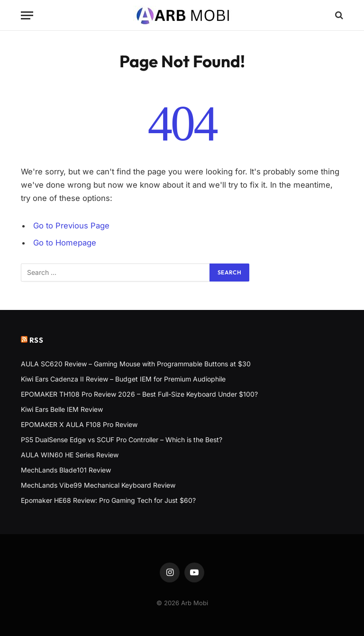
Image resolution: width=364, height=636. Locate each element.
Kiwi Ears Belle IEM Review (62, 409)
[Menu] (27, 15)
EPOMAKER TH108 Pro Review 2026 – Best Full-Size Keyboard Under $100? (139, 394)
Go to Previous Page (71, 226)
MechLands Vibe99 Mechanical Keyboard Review (98, 485)
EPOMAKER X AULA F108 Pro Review (79, 424)
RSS (36, 340)
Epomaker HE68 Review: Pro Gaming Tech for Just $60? (108, 500)
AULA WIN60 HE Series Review (70, 455)
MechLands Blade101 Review (66, 470)
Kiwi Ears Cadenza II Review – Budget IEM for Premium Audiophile (123, 379)
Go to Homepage (65, 243)
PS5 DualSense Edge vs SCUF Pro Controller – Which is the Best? (122, 440)
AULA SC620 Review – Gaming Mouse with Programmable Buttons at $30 (136, 364)
